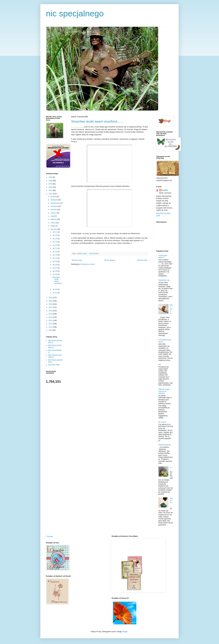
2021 (51, 194)
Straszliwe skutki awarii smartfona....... (97, 121)
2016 (51, 311)
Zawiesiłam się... (165, 280)
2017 (51, 307)
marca (53, 223)
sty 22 (55, 245)
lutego (53, 226)
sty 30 (55, 235)
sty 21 (55, 248)
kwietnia (54, 219)
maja (53, 216)
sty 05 (55, 274)
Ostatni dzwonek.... (166, 445)
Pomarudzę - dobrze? (163, 256)
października (56, 203)
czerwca (54, 213)
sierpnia (54, 210)
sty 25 (55, 242)
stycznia (54, 229)
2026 (51, 177)
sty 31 (55, 232)
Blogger (125, 632)
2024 (51, 184)
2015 (51, 314)
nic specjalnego (75, 13)
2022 (51, 190)
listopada (54, 200)
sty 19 (55, 255)
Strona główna (110, 260)
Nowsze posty (77, 260)
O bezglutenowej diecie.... (165, 341)
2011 (51, 327)
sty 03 (55, 289)
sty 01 (55, 293)
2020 (51, 298)
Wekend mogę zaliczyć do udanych (164, 391)
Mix (160, 365)
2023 (51, 187)
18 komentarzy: (94, 253)
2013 (51, 320)
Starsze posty (142, 260)
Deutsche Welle (54, 365)
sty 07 (55, 268)
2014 (51, 317)
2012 (51, 324)
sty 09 (55, 261)
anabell (165, 190)
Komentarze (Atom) (88, 264)
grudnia (54, 197)
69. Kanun (162, 422)
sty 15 (55, 258)
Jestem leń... (171, 501)
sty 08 (55, 265)
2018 (51, 304)
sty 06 (55, 271)
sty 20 (55, 252)
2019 (51, 301)
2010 (51, 330)
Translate (49, 536)
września (54, 206)
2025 (51, 181)
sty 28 (55, 239)
